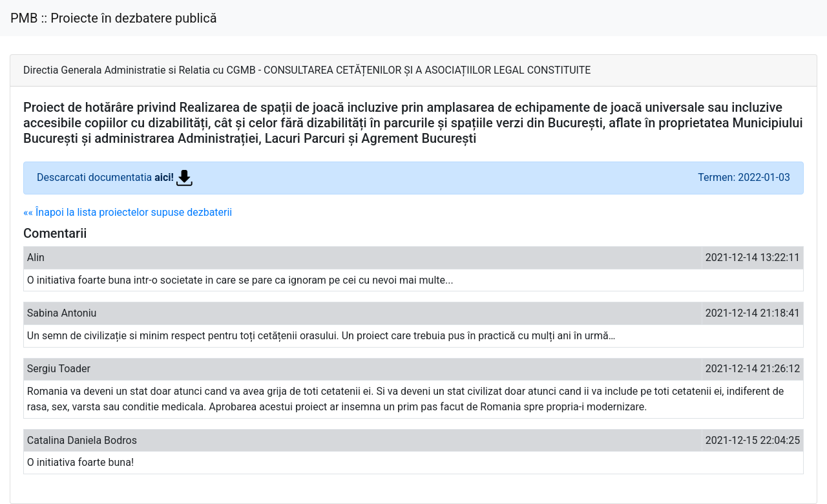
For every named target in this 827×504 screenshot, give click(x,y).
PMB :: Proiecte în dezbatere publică (114, 18)
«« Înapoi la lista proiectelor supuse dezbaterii (128, 212)
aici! (173, 177)
